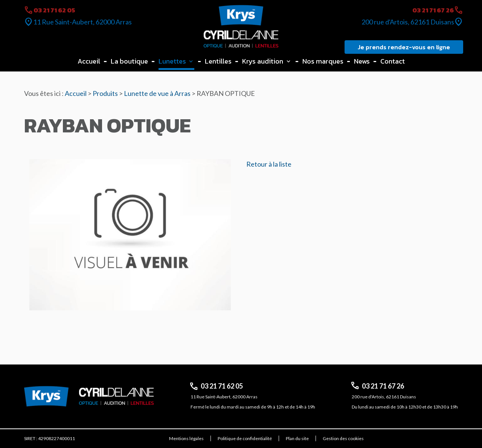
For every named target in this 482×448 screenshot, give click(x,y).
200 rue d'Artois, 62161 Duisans (408, 22)
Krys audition (263, 61)
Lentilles (218, 61)
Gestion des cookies (343, 438)
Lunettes (172, 61)
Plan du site (297, 438)
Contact (393, 61)
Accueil (89, 61)
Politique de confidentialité (245, 438)
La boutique (129, 61)
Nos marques (323, 61)
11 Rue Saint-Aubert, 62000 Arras (82, 22)
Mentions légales (186, 438)
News (362, 61)
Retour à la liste (269, 164)
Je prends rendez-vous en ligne (404, 47)
